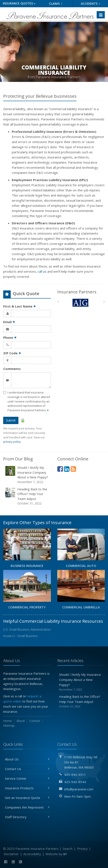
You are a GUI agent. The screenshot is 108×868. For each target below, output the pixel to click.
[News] (73, 469)
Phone (10, 337)
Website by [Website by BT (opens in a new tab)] (56, 854)
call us (42, 271)
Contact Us (27, 769)
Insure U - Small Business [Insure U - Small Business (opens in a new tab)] (21, 636)
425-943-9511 (75, 775)
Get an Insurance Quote (27, 798)
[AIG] (81, 303)
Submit (11, 420)
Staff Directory (27, 817)
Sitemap (9, 725)
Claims (56, 4)
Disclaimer (11, 854)
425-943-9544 (75, 782)
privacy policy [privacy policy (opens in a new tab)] (12, 442)
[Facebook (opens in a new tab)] (60, 469)
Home (7, 721)
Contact (35, 721)
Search (68, 849)
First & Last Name (20, 306)
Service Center (27, 778)
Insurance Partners (77, 292)
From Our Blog (18, 459)
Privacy (82, 849)
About (21, 721)
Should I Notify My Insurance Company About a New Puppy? (27, 475)
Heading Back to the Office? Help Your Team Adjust (27, 496)
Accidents (91, 4)
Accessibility (32, 854)
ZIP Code (12, 353)
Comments (12, 369)
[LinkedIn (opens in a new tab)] (67, 469)
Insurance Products (27, 788)
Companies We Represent (27, 807)
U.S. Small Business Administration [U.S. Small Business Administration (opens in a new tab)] (27, 629)
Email (9, 322)
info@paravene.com (79, 789)
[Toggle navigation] (101, 15)
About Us (27, 759)
